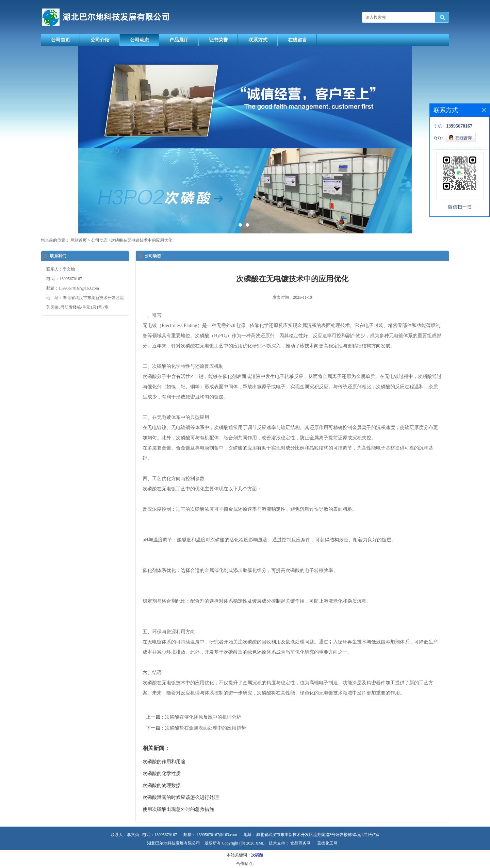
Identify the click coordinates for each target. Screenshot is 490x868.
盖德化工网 (327, 843)
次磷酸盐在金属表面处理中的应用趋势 (206, 728)
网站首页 (79, 240)
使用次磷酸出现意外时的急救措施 (178, 809)
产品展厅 (179, 40)
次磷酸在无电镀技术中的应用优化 (142, 240)
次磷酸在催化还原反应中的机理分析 (203, 717)
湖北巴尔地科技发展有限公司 (174, 843)
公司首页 (61, 40)
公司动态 (140, 40)
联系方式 (258, 40)
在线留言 (297, 40)
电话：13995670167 (160, 835)
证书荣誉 (218, 40)
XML (260, 843)
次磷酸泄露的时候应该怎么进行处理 (181, 797)
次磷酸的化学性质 (162, 774)
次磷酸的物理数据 (162, 785)
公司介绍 (100, 40)
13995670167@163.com (217, 835)
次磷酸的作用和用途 (164, 762)
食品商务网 (300, 843)
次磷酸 (257, 855)
